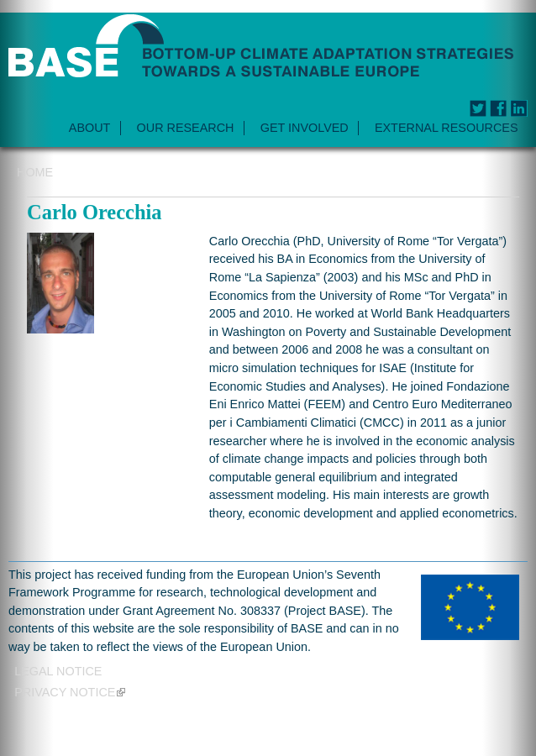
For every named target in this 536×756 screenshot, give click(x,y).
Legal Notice (58, 671)
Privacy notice (70, 692)
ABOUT (90, 128)
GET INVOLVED (305, 128)
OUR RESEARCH (186, 128)
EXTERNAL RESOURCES (447, 128)
